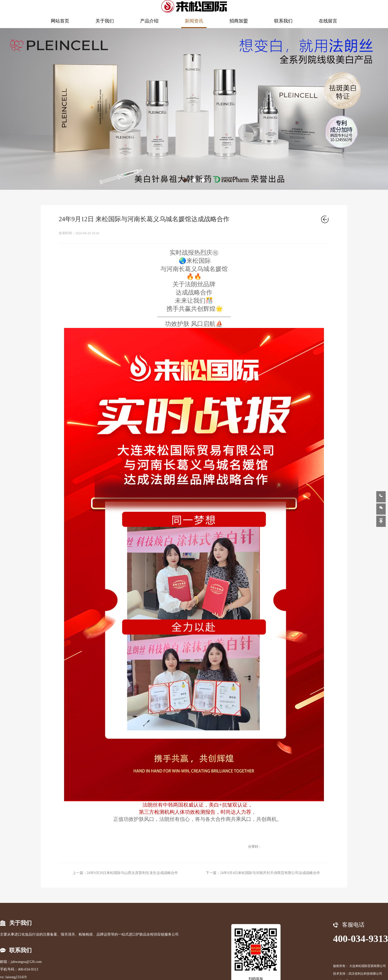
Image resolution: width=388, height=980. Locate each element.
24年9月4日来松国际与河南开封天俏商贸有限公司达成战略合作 (270, 873)
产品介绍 (149, 21)
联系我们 (283, 21)
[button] (185, 180)
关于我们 (105, 21)
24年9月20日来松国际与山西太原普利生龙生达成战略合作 (132, 873)
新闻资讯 (194, 21)
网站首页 (60, 21)
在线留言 (328, 21)
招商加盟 (239, 21)
